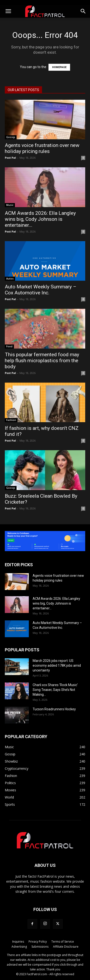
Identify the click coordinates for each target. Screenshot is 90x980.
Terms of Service (63, 942)
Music (10, 205)
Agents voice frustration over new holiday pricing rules (42, 148)
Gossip (11, 137)
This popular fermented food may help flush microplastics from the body (42, 361)
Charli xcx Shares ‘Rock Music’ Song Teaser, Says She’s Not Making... (55, 690)
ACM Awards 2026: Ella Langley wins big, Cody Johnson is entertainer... (40, 219)
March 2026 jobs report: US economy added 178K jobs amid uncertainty (57, 665)
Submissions (40, 947)
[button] (8, 11)
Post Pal (10, 158)
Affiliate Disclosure (66, 947)
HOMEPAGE (59, 67)
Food (9, 346)
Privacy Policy (38, 942)
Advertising (19, 947)
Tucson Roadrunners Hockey (54, 709)
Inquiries (18, 942)
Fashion (11, 420)
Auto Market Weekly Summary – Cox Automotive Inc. (41, 290)
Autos (10, 279)
